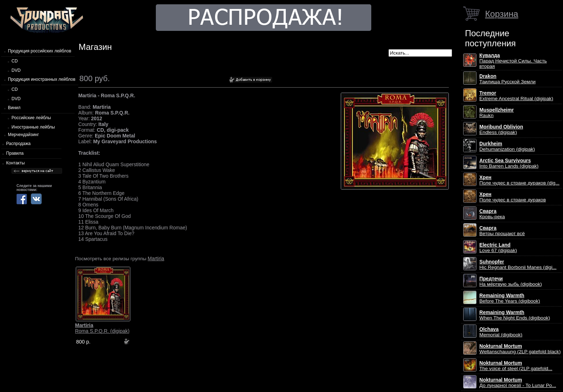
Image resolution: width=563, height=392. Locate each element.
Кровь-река (492, 214)
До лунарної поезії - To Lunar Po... (518, 383)
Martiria (156, 258)
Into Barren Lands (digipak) (509, 163)
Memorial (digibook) (501, 332)
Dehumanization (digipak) (507, 146)
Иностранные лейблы (33, 127)
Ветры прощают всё (502, 231)
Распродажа (18, 144)
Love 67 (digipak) (498, 248)
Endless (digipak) (501, 130)
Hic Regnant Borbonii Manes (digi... (518, 265)
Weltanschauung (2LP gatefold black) (520, 349)
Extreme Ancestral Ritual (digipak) (516, 96)
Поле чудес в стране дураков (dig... (519, 180)
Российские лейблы (31, 118)
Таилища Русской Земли (508, 79)
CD (15, 61)
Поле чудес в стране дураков (513, 197)
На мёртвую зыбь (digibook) (511, 281)
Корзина (502, 14)
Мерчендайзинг (23, 135)
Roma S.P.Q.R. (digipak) (102, 328)
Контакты (15, 163)
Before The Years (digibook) (510, 298)
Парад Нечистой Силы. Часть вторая (513, 61)
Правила (15, 153)
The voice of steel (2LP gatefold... (516, 366)
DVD (16, 70)
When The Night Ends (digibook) (515, 315)
